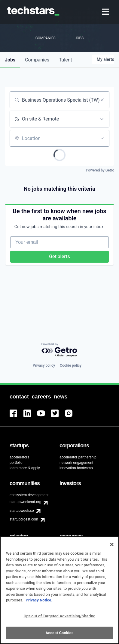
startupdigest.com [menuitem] (24, 519)
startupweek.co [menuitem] (22, 511)
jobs (10, 60)
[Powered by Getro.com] (59, 350)
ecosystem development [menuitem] (29, 495)
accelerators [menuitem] (19, 457)
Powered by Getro (100, 170)
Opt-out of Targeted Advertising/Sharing (59, 616)
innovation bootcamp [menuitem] (76, 468)
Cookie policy (71, 365)
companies (37, 60)
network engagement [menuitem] (76, 463)
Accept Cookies (59, 633)
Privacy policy (44, 365)
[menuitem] (106, 12)
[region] (59, 590)
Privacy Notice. (39, 600)
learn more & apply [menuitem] (25, 468)
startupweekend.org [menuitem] (25, 502)
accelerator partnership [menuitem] (78, 457)
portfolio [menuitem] (16, 463)
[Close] (112, 544)
